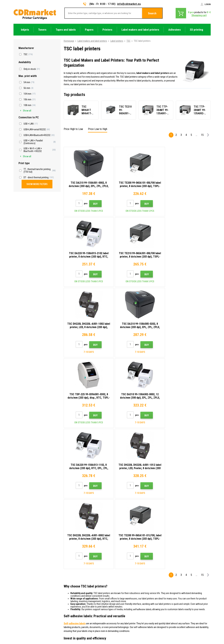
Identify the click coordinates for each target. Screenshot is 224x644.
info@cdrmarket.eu (129, 4)
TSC (129, 41)
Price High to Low (73, 129)
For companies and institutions (79, 603)
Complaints (70, 588)
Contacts (69, 564)
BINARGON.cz (204, 628)
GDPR (67, 598)
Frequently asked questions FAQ (80, 583)
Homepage (69, 41)
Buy (95, 204)
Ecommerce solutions (187, 628)
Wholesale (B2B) (72, 578)
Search (152, 13)
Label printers (117, 41)
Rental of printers (72, 608)
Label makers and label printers (92, 41)
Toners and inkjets (125, 639)
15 (202, 135)
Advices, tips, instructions (77, 568)
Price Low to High (98, 129)
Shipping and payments (75, 573)
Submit (178, 542)
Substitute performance (76, 613)
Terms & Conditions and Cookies (80, 593)
